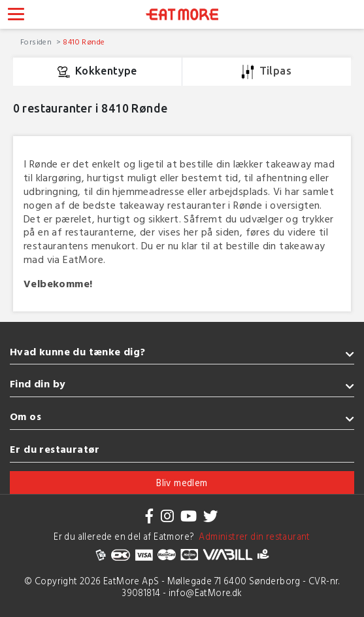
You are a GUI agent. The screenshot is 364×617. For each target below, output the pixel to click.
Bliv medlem (182, 483)
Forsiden (37, 41)
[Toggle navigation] (16, 16)
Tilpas (266, 72)
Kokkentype (97, 72)
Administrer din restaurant (253, 536)
